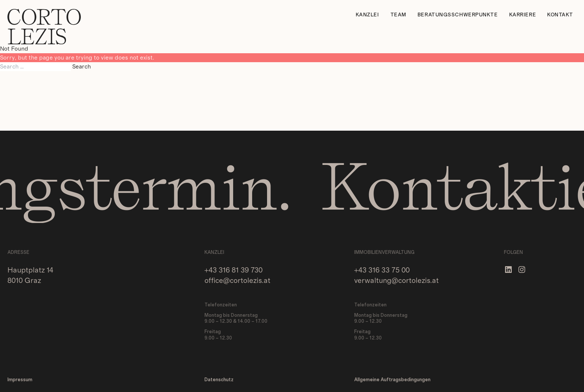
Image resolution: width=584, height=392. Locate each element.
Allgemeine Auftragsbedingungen (392, 380)
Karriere (523, 15)
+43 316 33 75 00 (382, 270)
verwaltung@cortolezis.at (396, 281)
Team (398, 15)
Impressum (20, 380)
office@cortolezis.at (237, 281)
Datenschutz (219, 380)
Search (82, 67)
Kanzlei (367, 15)
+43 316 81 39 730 (234, 270)
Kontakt (560, 15)
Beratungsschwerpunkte (458, 15)
